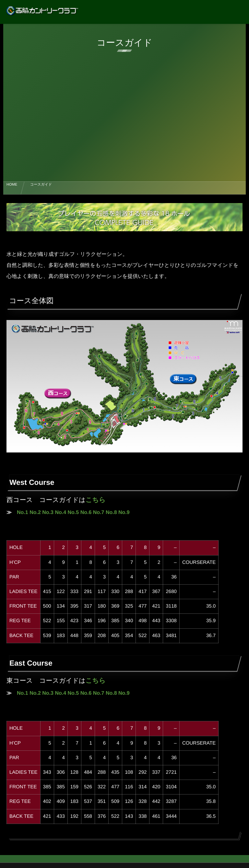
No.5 (73, 513)
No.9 (124, 513)
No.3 (48, 513)
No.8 (111, 513)
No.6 (86, 513)
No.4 (60, 513)
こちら (95, 500)
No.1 (23, 513)
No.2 (35, 513)
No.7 (99, 513)
